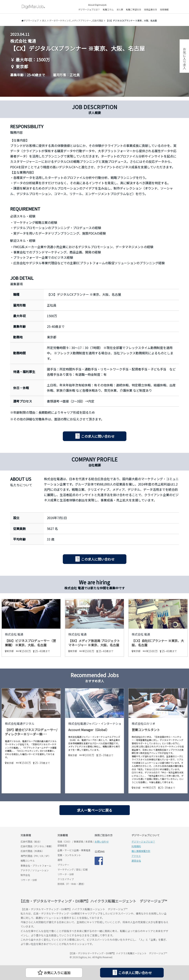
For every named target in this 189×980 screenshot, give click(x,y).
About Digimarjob (97, 5)
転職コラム (108, 9)
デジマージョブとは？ (89, 9)
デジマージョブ (43, 955)
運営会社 (136, 861)
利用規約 (136, 846)
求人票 (120, 9)
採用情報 (164, 9)
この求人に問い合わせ (98, 436)
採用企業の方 (151, 9)
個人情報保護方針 (141, 851)
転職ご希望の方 (134, 9)
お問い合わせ (102, 841)
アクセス (136, 856)
